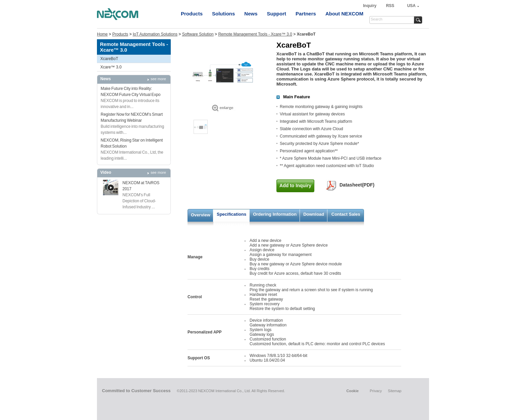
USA (411, 6)
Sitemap (394, 391)
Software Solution (198, 34)
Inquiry (370, 6)
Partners (306, 14)
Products (192, 14)
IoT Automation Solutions (155, 34)
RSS (390, 6)
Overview (201, 215)
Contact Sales (346, 214)
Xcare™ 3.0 (111, 67)
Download (314, 214)
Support (277, 14)
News (251, 14)
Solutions (223, 14)
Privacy (376, 391)
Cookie (352, 391)
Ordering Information (275, 214)
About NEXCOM (344, 14)
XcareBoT (109, 59)
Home (102, 34)
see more (158, 79)
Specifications (231, 214)
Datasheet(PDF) (357, 185)
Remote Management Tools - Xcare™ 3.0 (255, 34)
